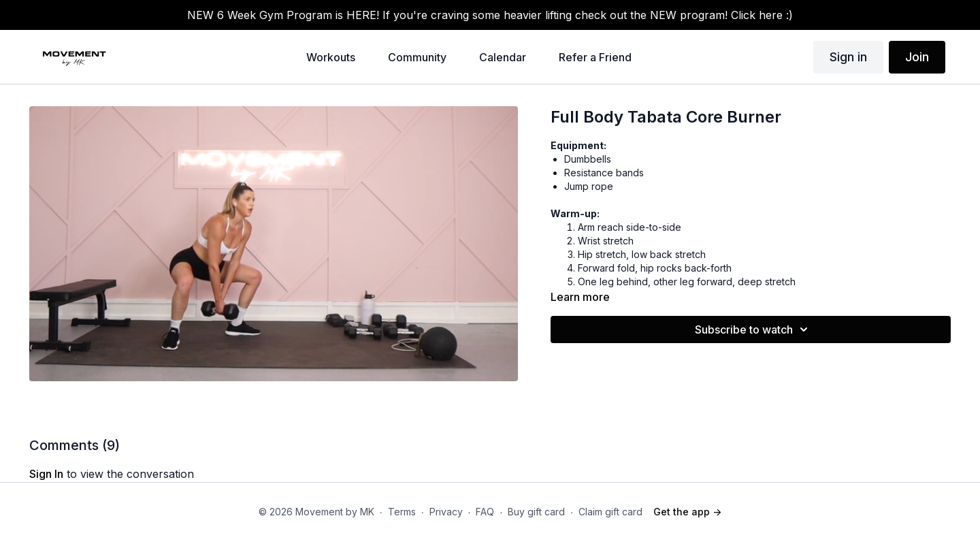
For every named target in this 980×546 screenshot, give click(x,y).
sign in (46, 474)
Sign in (848, 57)
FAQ (485, 512)
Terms (402, 512)
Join (917, 57)
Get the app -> (687, 512)
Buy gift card (536, 512)
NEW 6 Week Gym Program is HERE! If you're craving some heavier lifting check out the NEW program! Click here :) (490, 15)
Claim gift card (610, 512)
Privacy (446, 512)
